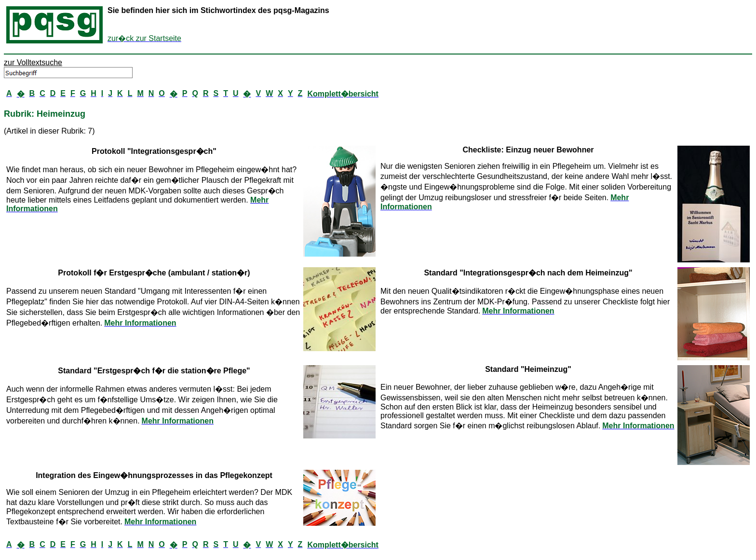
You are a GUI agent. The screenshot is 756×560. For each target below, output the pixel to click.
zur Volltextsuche (33, 62)
